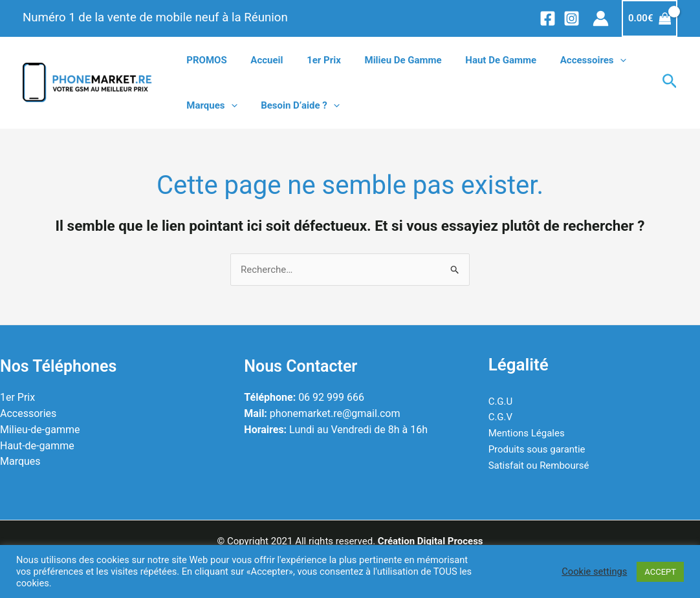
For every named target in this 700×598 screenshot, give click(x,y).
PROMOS (204, 60)
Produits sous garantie (537, 449)
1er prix (313, 60)
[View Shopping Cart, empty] (650, 18)
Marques (210, 105)
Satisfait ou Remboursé (539, 465)
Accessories (28, 413)
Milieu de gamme (388, 60)
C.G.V (500, 417)
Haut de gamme (481, 60)
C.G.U (501, 401)
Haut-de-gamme (37, 446)
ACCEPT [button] (660, 572)
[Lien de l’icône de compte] (601, 18)
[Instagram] (572, 18)
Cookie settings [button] (594, 571)
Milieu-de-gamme (40, 430)
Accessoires (569, 60)
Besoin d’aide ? (294, 105)
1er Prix (17, 398)
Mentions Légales (527, 433)
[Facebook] (548, 18)
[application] (596, 60)
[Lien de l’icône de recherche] (670, 83)
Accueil (260, 60)
